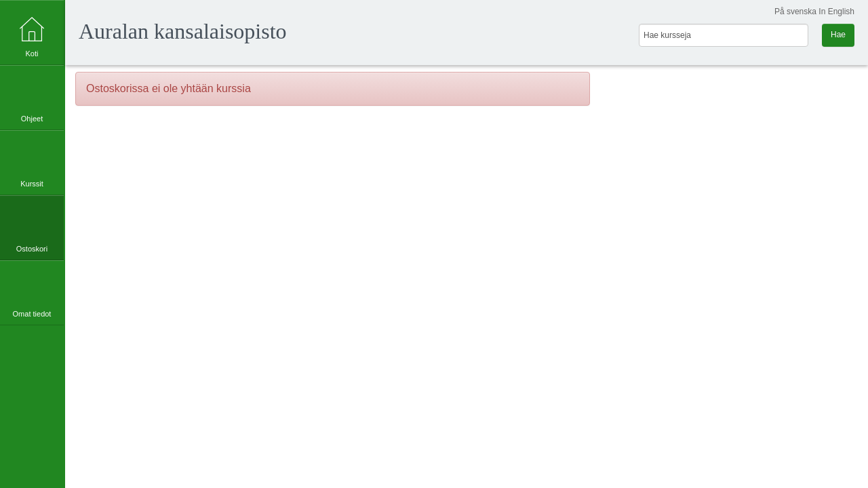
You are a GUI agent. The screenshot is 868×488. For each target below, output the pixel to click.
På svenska (795, 12)
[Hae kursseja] (724, 35)
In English (836, 12)
